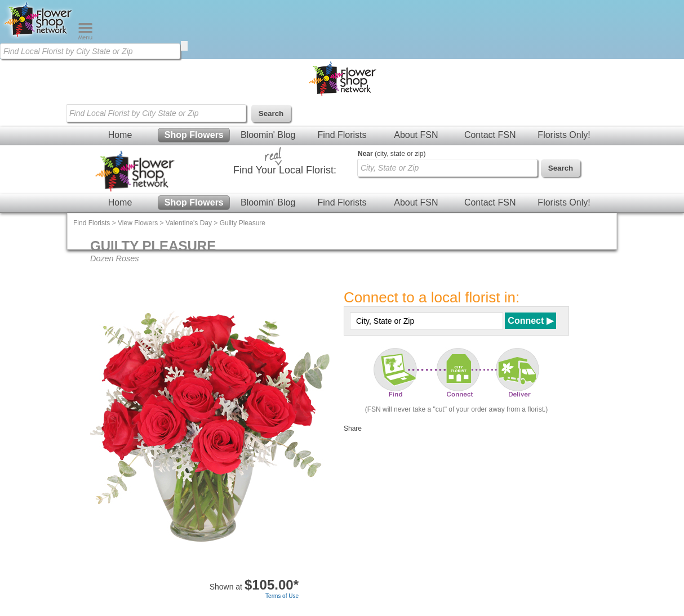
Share (353, 428)
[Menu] (85, 37)
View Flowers (138, 223)
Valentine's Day (189, 223)
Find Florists (342, 135)
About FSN (416, 135)
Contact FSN (490, 135)
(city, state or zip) (392, 154)
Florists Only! (564, 135)
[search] (184, 46)
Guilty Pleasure (243, 223)
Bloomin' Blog (268, 135)
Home (120, 135)
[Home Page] (39, 37)
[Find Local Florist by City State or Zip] (90, 51)
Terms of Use (282, 596)
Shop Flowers (194, 135)
